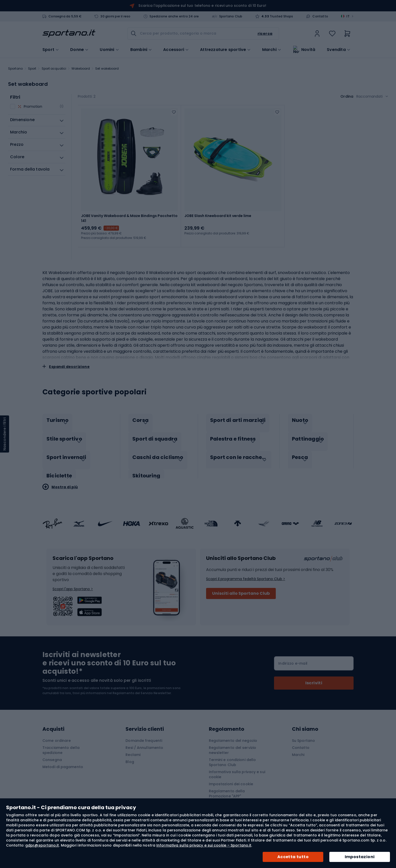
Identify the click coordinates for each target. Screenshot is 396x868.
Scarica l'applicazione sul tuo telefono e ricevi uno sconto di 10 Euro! (202, 6)
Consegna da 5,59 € (65, 16)
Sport (32, 69)
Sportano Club (231, 16)
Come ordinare (57, 733)
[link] (317, 34)
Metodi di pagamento (63, 759)
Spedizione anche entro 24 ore (174, 16)
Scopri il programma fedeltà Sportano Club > (246, 572)
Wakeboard (81, 69)
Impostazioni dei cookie (231, 777)
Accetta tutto (293, 857)
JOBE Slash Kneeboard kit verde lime (218, 216)
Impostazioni (360, 857)
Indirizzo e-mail (293, 656)
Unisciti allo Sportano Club (241, 586)
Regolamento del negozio (233, 733)
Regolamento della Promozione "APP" (227, 786)
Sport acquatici (54, 69)
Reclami (133, 747)
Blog (130, 754)
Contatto (320, 16)
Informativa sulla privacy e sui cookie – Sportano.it (204, 845)
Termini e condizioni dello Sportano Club (232, 755)
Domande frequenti (144, 733)
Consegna (52, 752)
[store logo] (69, 34)
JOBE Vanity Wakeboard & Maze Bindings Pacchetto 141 (129, 218)
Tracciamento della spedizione (61, 743)
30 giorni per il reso (115, 16)
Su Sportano (303, 733)
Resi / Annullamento (144, 740)
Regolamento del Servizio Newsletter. (142, 686)
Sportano (15, 69)
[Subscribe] (314, 676)
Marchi (269, 49)
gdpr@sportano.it (42, 845)
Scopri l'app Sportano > (73, 582)
